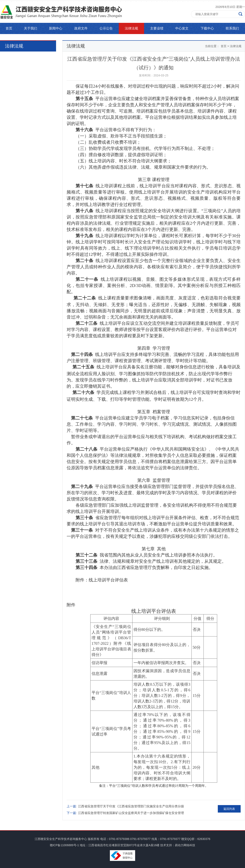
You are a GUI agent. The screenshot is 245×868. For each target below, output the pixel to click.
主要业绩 (157, 28)
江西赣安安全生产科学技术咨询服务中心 (61, 839)
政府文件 (81, 28)
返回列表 (229, 809)
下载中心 (207, 28)
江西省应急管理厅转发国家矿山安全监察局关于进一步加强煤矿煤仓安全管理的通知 (131, 814)
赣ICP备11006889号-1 (64, 845)
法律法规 (131, 28)
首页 (9, 28)
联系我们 (232, 28)
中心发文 (182, 28)
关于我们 (31, 28)
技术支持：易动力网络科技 (178, 845)
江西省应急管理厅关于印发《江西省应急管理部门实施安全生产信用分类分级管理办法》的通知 (131, 807)
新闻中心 (56, 28)
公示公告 (106, 28)
